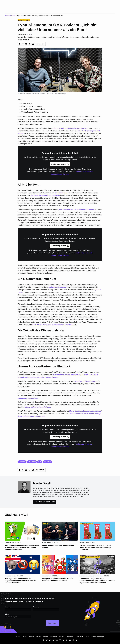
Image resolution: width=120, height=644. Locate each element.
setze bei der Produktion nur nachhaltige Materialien (53, 325)
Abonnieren (52, 623)
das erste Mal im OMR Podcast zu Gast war (71, 128)
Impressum (70, 637)
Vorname (8, 607)
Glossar (62, 637)
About (25, 637)
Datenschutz (80, 637)
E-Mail (7, 614)
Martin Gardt (9, 543)
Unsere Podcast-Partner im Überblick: (35, 112)
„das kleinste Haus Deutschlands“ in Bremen (76, 210)
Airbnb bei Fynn (27, 103)
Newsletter (54, 637)
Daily (14, 16)
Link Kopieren (40, 44)
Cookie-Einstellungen (98, 637)
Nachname (36, 607)
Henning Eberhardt (86, 576)
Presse (38, 637)
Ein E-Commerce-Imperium (31, 106)
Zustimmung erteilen (60, 164)
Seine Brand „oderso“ (58, 287)
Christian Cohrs (10, 576)
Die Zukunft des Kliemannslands (33, 109)
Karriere (31, 637)
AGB (87, 637)
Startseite (8, 16)
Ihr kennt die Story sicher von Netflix (46, 195)
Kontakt (45, 637)
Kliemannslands (61, 193)
